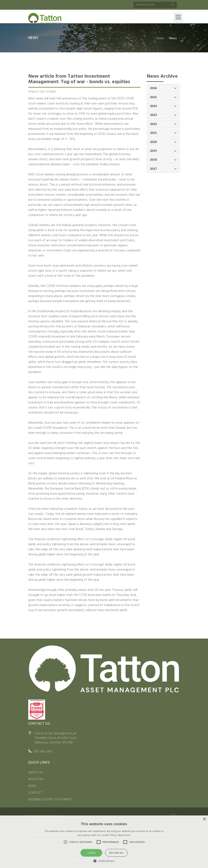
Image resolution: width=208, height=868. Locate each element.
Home (160, 38)
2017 (163, 169)
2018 (163, 160)
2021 (163, 133)
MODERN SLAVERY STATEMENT (50, 800)
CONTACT (35, 793)
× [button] (204, 819)
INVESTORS (36, 779)
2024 (163, 106)
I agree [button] (91, 853)
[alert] (104, 842)
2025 (163, 97)
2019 (163, 151)
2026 (163, 88)
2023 (163, 115)
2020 (163, 142)
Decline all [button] (116, 853)
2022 (163, 124)
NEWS (32, 786)
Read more (124, 835)
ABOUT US (36, 773)
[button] (104, 861)
